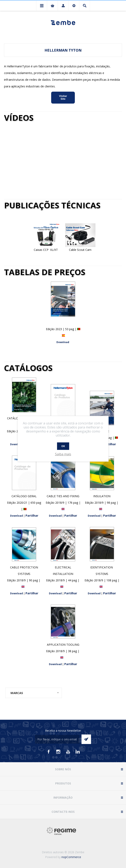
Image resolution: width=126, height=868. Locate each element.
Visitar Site (63, 97)
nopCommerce (71, 857)
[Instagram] (58, 752)
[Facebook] (49, 752)
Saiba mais (63, 454)
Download (63, 342)
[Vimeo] (78, 752)
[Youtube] (68, 752)
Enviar (86, 739)
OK (63, 446)
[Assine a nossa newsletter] (57, 739)
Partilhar (110, 444)
